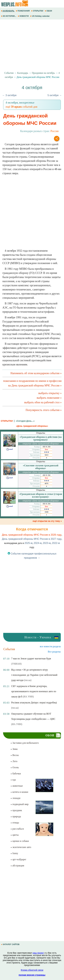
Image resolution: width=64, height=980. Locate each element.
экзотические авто (21, 847)
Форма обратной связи (32, 970)
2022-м (56, 543)
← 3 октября (9, 95)
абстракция (17, 866)
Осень (15, 767)
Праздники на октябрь (43, 73)
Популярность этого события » (44, 410)
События (9, 73)
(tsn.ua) (28, 680)
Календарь (23, 73)
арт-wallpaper (18, 859)
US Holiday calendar (40, 16)
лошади (15, 798)
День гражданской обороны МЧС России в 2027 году (32, 539)
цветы (15, 835)
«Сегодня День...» (25, 421)
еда (13, 780)
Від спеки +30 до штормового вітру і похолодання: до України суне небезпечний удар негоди (34, 675)
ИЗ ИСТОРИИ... (9, 16)
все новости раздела (50, 646)
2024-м (38, 543)
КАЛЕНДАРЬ (8, 11)
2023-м (47, 543)
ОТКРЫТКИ (37, 11)
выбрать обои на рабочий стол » (43, 402)
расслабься (17, 829)
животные (17, 786)
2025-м (28, 543)
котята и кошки (19, 792)
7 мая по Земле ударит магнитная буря (31, 659)
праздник (16, 810)
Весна (15, 755)
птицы (15, 823)
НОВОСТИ (24, 16)
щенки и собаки (20, 841)
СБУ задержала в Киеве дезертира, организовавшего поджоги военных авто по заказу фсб (34, 691)
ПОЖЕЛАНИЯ (23, 11)
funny (14, 853)
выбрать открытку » (50, 393)
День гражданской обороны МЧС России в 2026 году (32, 535)
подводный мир (20, 804)
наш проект (38, 953)
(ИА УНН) (28, 697)
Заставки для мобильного (25, 743)
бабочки (16, 774)
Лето (14, 761)
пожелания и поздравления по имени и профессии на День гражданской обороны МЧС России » (32, 383)
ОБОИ (49, 11)
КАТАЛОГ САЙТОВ (11, 944)
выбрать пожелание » (49, 398)
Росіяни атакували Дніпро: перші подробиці (34, 703)
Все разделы (54, 652)
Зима (14, 749)
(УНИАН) (16, 664)
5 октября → (55, 95)
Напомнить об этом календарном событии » (36, 373)
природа (16, 816)
